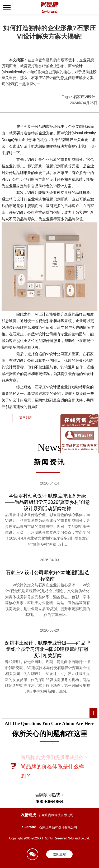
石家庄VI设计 (84, 97)
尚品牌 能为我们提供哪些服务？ (55, 757)
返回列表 (26, 418)
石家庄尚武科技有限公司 (56, 815)
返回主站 (59, 854)
